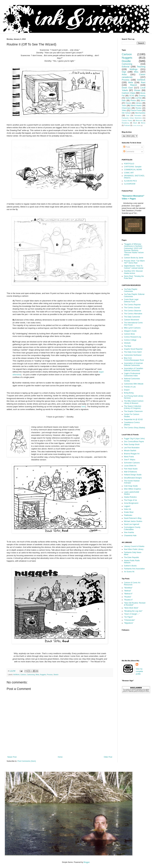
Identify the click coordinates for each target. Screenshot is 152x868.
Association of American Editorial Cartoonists (133, 364)
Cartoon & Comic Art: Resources (132, 584)
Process (50, 675)
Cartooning (31, 675)
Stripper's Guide (130, 331)
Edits (124, 101)
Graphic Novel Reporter (133, 349)
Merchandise (140, 113)
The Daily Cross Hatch (133, 352)
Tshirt (124, 106)
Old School (126, 113)
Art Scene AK (129, 572)
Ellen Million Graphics (132, 489)
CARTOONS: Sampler (133, 167)
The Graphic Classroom (133, 411)
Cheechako (126, 108)
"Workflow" (128, 588)
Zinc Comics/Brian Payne (134, 442)
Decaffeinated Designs (133, 478)
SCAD (132, 96)
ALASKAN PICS (130, 181)
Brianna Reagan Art (132, 454)
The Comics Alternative (133, 314)
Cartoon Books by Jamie (134, 258)
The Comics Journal (132, 308)
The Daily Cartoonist (132, 317)
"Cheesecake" (129, 620)
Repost (134, 85)
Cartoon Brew (129, 334)
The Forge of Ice (130, 500)
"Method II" (128, 594)
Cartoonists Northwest (133, 355)
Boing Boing (129, 393)
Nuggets (43, 675)
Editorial (126, 67)
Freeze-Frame (136, 110)
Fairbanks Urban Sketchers (132, 118)
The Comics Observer (133, 311)
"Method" (128, 591)
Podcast (127, 125)
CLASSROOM (130, 184)
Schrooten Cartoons (132, 463)
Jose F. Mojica (130, 460)
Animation (138, 115)
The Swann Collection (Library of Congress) (133, 407)
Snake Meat (129, 512)
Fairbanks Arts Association (134, 569)
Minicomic (139, 120)
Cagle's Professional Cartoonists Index (132, 374)
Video (124, 110)
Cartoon (23, 675)
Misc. (137, 72)
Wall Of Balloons (130, 472)
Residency (125, 123)
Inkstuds (127, 343)
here (83, 407)
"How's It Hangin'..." (132, 614)
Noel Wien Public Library (134, 549)
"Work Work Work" (131, 608)
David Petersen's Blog (133, 518)
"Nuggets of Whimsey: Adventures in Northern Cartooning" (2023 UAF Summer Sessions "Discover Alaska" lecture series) (134, 249)
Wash (135, 123)
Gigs (124, 72)
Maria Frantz (129, 457)
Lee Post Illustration (132, 448)
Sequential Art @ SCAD (133, 419)
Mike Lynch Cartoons (132, 328)
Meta (37, 675)
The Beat (128, 346)
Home (60, 757)
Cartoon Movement (131, 320)
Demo (143, 101)
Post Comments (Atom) (27, 761)
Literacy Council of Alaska (134, 546)
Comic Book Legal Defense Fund (131, 300)
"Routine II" (128, 600)
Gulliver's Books (130, 566)
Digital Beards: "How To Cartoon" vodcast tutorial (134, 267)
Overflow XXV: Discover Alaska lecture (133, 272)
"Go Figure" (129, 617)
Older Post (108, 757)
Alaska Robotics (130, 497)
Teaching (141, 67)
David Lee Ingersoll (132, 524)
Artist (124, 74)
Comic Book (137, 125)
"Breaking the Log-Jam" (133, 611)
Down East (127, 88)
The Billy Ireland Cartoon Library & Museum (134, 402)
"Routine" (128, 597)
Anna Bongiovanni (131, 503)
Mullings (134, 69)
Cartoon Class (128, 93)
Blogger (87, 862)
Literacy (139, 103)
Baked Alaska (136, 106)
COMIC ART (129, 173)
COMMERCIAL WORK (133, 170)
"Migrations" (129, 623)
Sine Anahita (129, 532)
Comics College (130, 340)
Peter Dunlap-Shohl (132, 445)
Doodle (126, 61)
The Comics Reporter (132, 305)
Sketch (56, 675)
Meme (143, 123)
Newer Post (12, 757)
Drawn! (127, 390)
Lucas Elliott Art (130, 466)
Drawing (142, 96)
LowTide (138, 98)
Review (138, 108)
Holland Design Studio (133, 475)
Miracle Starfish (130, 451)
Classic (128, 103)
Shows (137, 90)
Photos (133, 101)
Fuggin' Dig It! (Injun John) (134, 439)
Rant (143, 82)
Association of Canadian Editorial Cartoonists (133, 369)
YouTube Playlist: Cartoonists (131, 290)
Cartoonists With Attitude (134, 384)
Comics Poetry (127, 120)
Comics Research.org (132, 337)
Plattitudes (128, 515)
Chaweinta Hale (130, 536)
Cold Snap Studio (131, 486)
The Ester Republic (131, 557)
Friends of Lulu (130, 387)
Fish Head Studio (131, 469)
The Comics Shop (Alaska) (135, 428)
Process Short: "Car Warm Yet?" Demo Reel (134, 262)
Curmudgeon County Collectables (132, 528)
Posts (127, 147)
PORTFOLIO (129, 164)
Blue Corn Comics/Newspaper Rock (134, 359)
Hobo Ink (128, 509)
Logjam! (127, 506)
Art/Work (16, 675)
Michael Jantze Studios (133, 521)
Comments (129, 152)
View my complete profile (139, 671)
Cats (128, 115)
